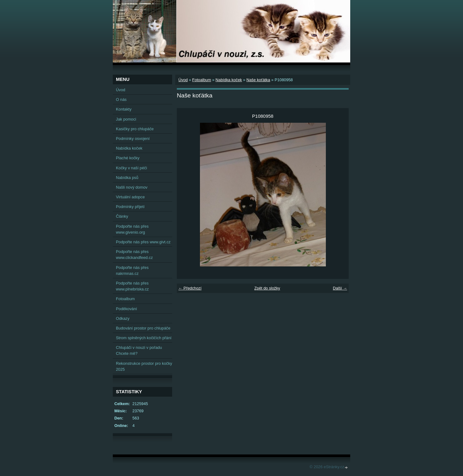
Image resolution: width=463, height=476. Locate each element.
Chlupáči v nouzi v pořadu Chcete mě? (139, 350)
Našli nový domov (132, 187)
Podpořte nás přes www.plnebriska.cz (132, 286)
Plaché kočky (128, 158)
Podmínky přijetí (130, 207)
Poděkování (127, 309)
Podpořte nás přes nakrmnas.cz (132, 270)
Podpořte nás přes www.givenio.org (132, 229)
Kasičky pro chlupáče (135, 129)
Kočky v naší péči (132, 168)
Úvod (183, 80)
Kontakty (124, 109)
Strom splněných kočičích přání (144, 338)
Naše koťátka (258, 80)
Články (122, 216)
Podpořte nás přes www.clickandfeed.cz (134, 255)
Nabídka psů (127, 178)
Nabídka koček (229, 80)
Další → (340, 288)
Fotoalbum (202, 80)
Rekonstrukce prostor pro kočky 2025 (144, 366)
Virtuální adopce (130, 197)
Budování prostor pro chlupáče (143, 328)
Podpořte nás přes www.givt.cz (143, 242)
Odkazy (123, 318)
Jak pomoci (126, 119)
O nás (121, 99)
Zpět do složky (267, 288)
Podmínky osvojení (133, 139)
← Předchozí (190, 288)
